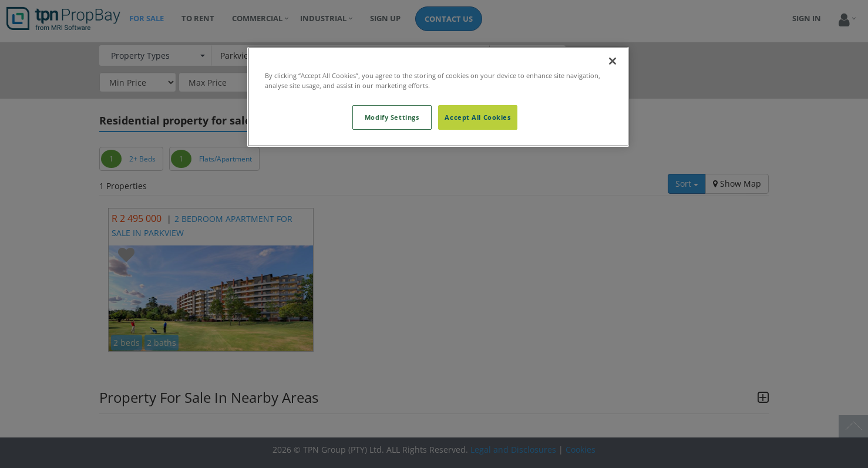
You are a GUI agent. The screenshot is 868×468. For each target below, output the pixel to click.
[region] (438, 97)
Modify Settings (392, 117)
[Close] (613, 61)
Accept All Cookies (477, 117)
